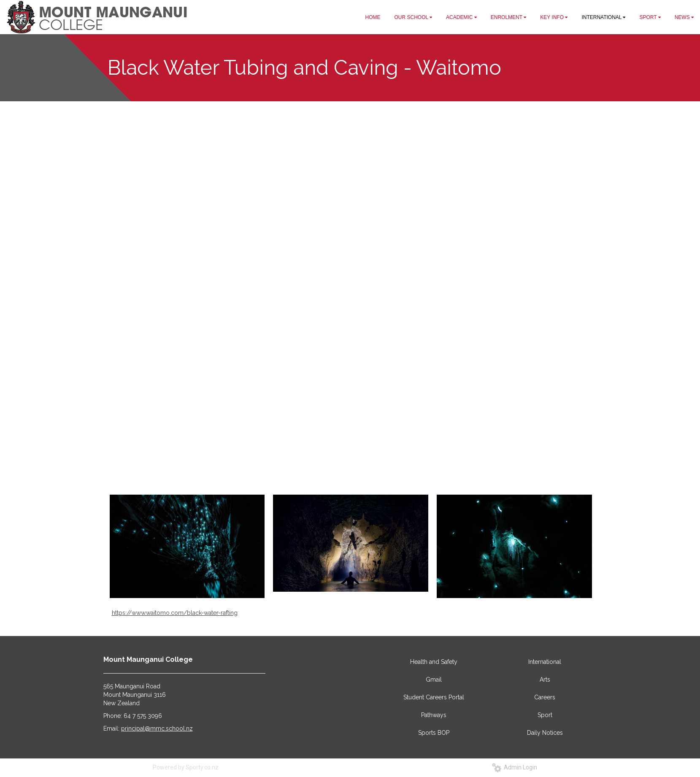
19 (409, 450)
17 (395, 450)
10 (345, 450)
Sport (545, 715)
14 (374, 450)
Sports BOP (434, 733)
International (545, 662)
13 (367, 450)
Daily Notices (545, 733)
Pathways (434, 715)
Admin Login (515, 767)
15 (381, 450)
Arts (545, 680)
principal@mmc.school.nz (157, 728)
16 (388, 450)
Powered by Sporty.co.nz (186, 767)
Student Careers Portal (434, 697)
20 (416, 450)
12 (359, 450)
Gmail (434, 680)
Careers (545, 697)
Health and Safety (434, 662)
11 (352, 450)
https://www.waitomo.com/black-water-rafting (175, 613)
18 (402, 450)
